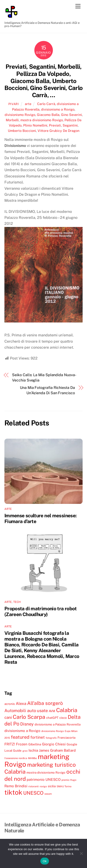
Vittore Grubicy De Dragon (58, 131)
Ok (45, 861)
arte (28, 104)
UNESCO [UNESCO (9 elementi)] (33, 793)
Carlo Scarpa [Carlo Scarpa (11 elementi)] (29, 717)
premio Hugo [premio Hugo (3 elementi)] (69, 780)
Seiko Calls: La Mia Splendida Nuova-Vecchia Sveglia (44, 377)
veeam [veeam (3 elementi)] (48, 794)
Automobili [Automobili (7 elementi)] (15, 710)
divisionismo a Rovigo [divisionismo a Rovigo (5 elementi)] (22, 731)
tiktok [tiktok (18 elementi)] (13, 792)
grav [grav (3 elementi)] (25, 751)
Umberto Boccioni (22, 131)
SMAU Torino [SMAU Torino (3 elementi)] (64, 786)
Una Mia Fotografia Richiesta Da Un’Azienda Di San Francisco (47, 390)
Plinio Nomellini (35, 125)
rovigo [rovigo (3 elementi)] (43, 786)
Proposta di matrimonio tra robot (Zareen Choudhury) (41, 611)
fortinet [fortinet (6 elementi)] (38, 737)
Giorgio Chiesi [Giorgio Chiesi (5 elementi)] (54, 744)
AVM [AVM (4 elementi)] (52, 711)
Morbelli (12, 120)
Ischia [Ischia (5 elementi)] (33, 750)
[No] (81, 853)
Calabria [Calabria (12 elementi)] (67, 710)
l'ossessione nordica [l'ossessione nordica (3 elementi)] (16, 758)
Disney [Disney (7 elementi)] (27, 724)
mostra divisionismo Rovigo (42, 120)
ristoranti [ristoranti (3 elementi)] (34, 786)
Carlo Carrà (46, 104)
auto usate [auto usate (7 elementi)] (37, 710)
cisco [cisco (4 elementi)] (63, 718)
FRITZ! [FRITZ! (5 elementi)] (10, 744)
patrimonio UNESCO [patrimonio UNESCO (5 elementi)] (44, 779)
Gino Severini (71, 115)
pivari (14, 104)
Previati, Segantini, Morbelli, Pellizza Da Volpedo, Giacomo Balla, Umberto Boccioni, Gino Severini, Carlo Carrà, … (43, 81)
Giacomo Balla (48, 115)
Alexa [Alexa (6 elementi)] (21, 704)
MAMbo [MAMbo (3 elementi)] (32, 758)
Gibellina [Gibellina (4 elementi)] (35, 744)
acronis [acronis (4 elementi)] (10, 704)
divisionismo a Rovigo (58, 109)
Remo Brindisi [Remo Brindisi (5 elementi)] (16, 786)
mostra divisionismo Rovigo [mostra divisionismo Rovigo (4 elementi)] (46, 772)
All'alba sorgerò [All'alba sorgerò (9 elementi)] (45, 703)
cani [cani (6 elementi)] (8, 717)
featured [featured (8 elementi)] (20, 737)
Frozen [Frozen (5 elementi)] (22, 744)
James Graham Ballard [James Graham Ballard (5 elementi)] (57, 750)
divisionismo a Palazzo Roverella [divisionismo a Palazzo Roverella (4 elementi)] (58, 724)
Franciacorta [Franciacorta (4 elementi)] (66, 738)
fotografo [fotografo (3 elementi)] (51, 738)
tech (17, 602)
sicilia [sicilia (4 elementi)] (52, 786)
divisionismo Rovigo (20, 115)
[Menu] (78, 6)
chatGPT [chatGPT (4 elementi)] (52, 718)
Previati (55, 125)
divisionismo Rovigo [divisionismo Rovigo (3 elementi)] (53, 731)
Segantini (70, 125)
